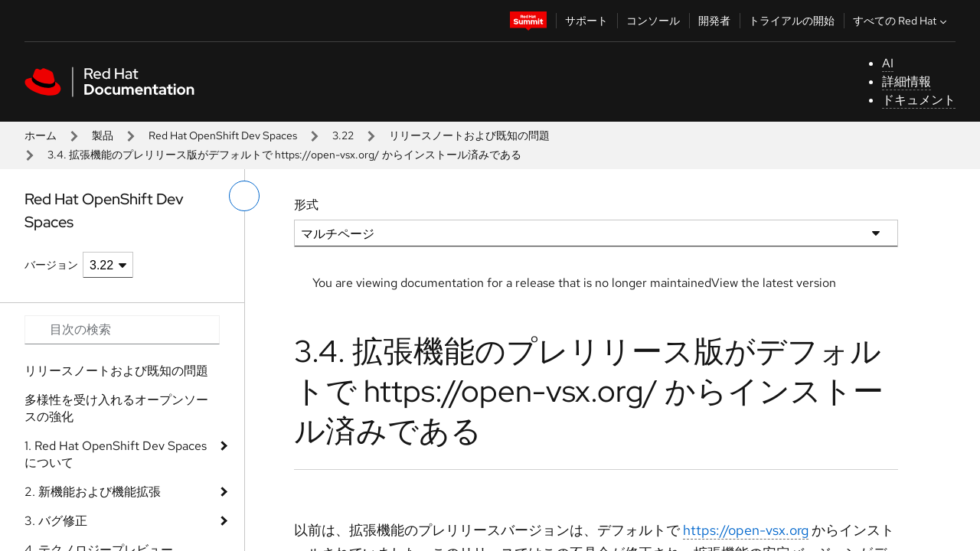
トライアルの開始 (792, 21)
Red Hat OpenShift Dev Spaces (223, 135)
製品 (103, 135)
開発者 (714, 21)
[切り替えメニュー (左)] (244, 196)
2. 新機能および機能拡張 (93, 492)
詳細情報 (906, 82)
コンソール (653, 21)
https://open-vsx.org (746, 530)
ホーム (41, 135)
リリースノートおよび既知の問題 (469, 135)
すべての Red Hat (902, 21)
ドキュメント (919, 100)
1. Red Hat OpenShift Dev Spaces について (116, 454)
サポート (586, 21)
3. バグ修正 (56, 521)
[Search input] (122, 330)
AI (888, 63)
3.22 (343, 135)
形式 (306, 205)
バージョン (51, 265)
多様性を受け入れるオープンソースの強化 (116, 408)
